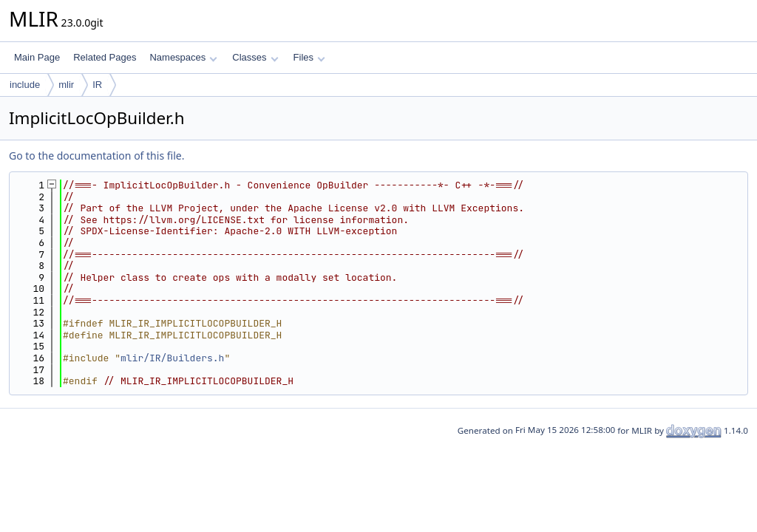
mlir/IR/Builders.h (172, 358)
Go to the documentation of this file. (96, 156)
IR (97, 85)
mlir (66, 85)
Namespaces (183, 57)
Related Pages (105, 57)
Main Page (37, 57)
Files (309, 57)
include (25, 85)
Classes (255, 57)
